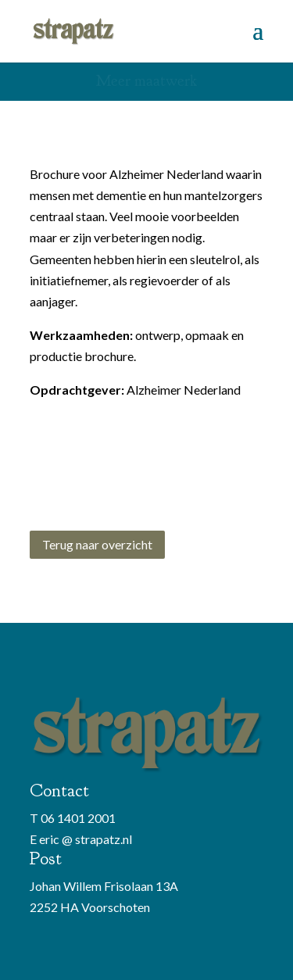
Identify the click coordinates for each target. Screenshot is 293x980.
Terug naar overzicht (97, 544)
